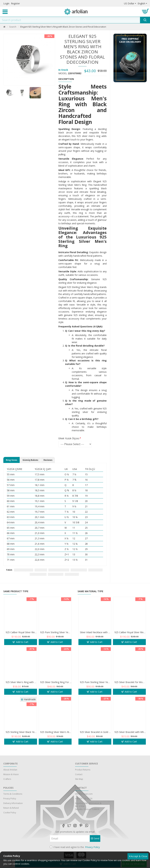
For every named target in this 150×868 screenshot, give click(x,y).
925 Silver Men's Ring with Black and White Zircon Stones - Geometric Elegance (21, 689)
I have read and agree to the (75, 847)
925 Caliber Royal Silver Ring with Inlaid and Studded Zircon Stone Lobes (21, 639)
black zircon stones (59, 570)
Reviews (48, 460)
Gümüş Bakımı (30, 460)
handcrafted (95, 570)
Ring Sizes (12, 460)
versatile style (56, 574)
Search (13, 27)
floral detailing (79, 570)
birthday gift (72, 574)
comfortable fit (38, 574)
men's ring (41, 570)
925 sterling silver (24, 570)
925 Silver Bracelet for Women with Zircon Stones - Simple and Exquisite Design (130, 689)
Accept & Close (138, 856)
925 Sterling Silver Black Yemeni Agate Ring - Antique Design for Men (21, 739)
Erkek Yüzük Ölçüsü (69, 438)
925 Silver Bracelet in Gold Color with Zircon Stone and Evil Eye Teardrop (96, 739)
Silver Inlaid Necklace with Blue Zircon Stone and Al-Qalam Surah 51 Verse (96, 639)
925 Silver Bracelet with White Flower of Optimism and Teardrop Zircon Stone (130, 739)
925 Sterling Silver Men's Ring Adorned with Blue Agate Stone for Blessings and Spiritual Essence (56, 739)
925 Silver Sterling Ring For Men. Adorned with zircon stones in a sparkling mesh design (56, 689)
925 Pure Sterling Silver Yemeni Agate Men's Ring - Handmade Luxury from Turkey (56, 639)
